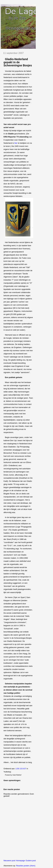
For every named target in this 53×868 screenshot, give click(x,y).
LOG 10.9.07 (21, 769)
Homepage (20, 861)
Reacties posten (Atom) (26, 866)
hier (16, 143)
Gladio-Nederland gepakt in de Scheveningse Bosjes (18, 62)
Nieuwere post (9, 861)
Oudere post (31, 861)
